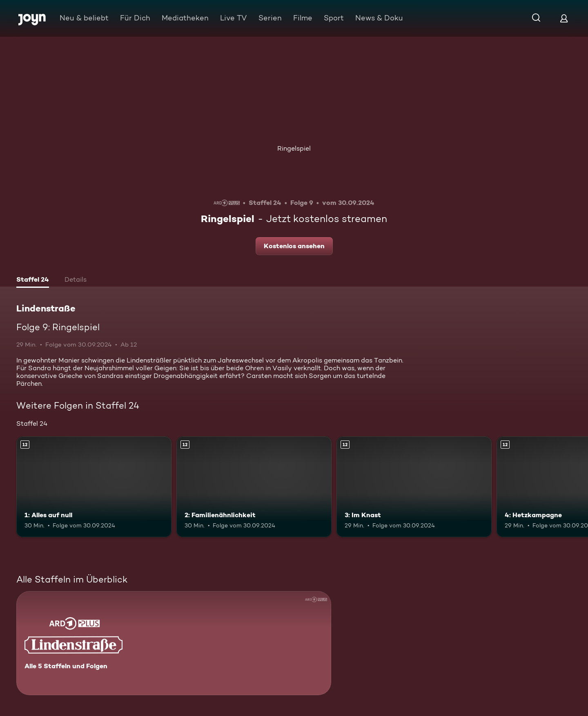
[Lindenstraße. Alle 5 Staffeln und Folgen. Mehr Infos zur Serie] (174, 643)
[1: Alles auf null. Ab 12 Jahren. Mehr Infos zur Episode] (94, 487)
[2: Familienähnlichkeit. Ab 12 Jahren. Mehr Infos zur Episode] (254, 487)
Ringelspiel (294, 148)
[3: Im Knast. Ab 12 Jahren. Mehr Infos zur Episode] (414, 487)
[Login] (564, 18)
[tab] (33, 280)
